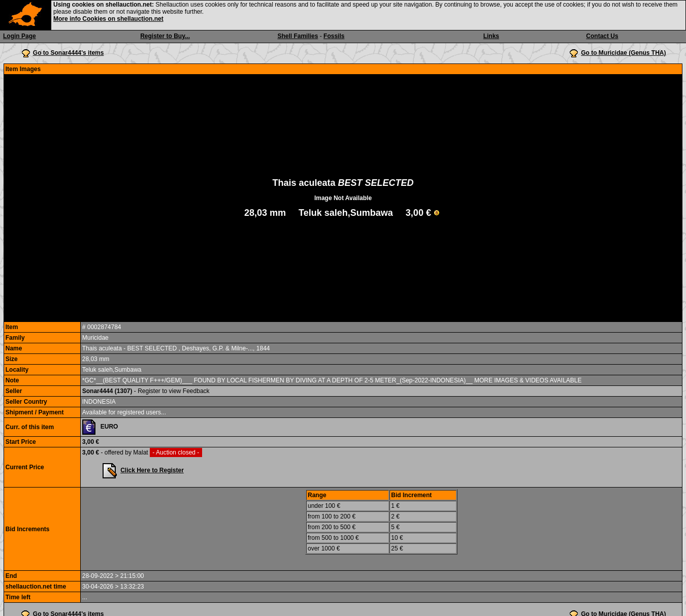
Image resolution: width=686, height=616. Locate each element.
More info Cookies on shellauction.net (108, 19)
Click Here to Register (152, 470)
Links (491, 36)
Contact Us (602, 36)
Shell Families (298, 36)
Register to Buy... (165, 36)
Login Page (20, 36)
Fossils (334, 36)
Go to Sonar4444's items (69, 53)
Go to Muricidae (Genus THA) (623, 53)
